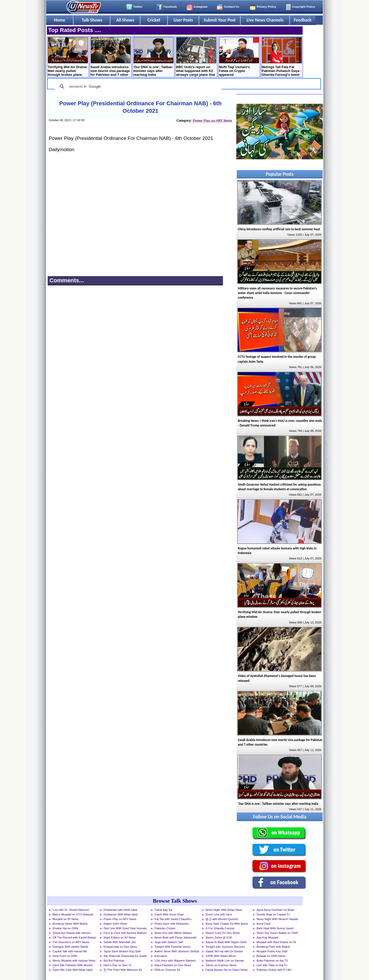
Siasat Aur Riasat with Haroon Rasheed (72, 933)
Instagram (201, 7)
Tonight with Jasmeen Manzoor (225, 947)
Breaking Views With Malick (70, 924)
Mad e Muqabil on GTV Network (73, 914)
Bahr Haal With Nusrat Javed (275, 928)
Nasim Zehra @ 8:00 (219, 937)
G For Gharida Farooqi (220, 928)
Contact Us (232, 7)
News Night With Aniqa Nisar (224, 910)
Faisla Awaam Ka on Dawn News (227, 970)
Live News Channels (265, 20)
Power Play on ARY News (212, 121)
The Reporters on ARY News (71, 942)
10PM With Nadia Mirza (221, 956)
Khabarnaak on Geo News (120, 947)
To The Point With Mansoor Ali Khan (123, 970)
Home (60, 20)
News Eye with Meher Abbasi (173, 933)
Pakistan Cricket (165, 928)
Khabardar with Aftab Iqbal (120, 910)
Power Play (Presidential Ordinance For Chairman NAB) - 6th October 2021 (140, 107)
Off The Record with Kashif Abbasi (74, 937)
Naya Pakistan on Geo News (173, 965)
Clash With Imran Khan (169, 914)
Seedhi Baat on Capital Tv (273, 914)
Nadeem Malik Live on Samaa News (225, 961)
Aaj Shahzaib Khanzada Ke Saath (125, 956)
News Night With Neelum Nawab (277, 919)
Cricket (154, 20)
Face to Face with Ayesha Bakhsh (125, 933)
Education (161, 956)
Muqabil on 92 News (65, 919)
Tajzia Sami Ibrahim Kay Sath (122, 951)
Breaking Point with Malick (273, 947)
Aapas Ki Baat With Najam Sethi (226, 942)
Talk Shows (92, 20)
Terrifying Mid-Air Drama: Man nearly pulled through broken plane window (68, 57)
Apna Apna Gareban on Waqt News (275, 910)
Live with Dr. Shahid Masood (71, 910)
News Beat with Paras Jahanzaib (176, 937)
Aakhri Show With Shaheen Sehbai (177, 951)
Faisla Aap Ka (163, 910)
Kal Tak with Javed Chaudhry (173, 919)
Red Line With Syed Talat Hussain (125, 928)
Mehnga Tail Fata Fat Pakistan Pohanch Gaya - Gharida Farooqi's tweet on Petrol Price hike (282, 57)
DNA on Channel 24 (167, 970)
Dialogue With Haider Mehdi (70, 947)
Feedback (303, 20)
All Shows (125, 20)
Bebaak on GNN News (271, 956)
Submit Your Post (220, 20)
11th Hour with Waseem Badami (175, 961)
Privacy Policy (266, 7)
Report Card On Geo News (223, 933)
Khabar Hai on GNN (65, 928)
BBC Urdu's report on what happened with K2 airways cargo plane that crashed (196, 57)
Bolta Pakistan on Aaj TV (272, 961)
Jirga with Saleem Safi (169, 942)
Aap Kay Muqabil (267, 937)
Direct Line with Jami (219, 914)
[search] (137, 87)
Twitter (138, 7)
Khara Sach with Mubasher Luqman (172, 924)
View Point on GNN (65, 956)
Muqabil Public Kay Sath (272, 951)
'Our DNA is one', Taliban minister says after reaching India (153, 57)
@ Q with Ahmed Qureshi (222, 919)
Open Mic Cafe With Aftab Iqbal (73, 970)
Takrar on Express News (221, 965)
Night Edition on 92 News (120, 937)
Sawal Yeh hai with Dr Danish (224, 951)
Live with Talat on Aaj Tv (272, 965)
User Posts (183, 20)
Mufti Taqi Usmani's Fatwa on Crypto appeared (239, 57)
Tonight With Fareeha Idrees (173, 947)
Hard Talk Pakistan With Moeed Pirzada (73, 966)
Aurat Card (263, 924)
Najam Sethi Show (115, 924)
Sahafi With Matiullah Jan (120, 942)
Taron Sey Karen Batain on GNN (277, 933)
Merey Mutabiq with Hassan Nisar (74, 961)
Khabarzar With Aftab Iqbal (121, 914)
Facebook (170, 7)
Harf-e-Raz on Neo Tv (117, 965)
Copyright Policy (304, 7)
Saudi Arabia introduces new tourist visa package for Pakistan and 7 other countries (111, 57)
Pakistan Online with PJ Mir (274, 970)
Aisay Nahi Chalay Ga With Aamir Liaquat (227, 924)
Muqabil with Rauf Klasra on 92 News (276, 943)
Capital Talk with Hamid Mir (70, 951)
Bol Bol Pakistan (114, 961)
